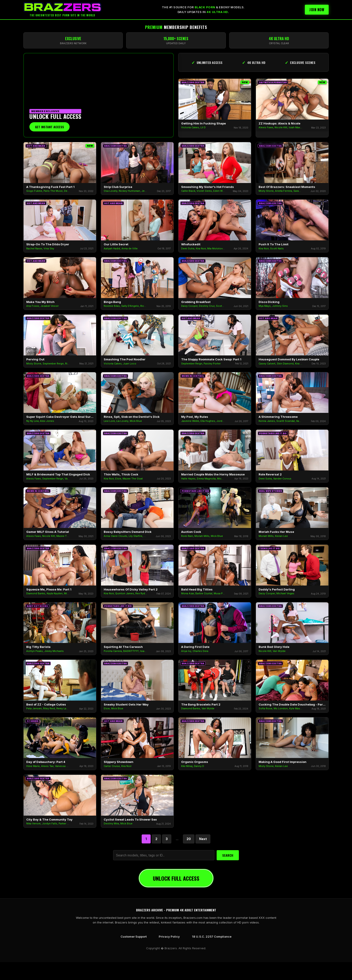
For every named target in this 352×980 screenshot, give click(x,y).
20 (189, 839)
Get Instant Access (49, 127)
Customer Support (134, 936)
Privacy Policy (169, 936)
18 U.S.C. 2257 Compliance (212, 936)
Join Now (317, 10)
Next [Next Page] (203, 839)
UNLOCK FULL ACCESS (176, 878)
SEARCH (228, 855)
